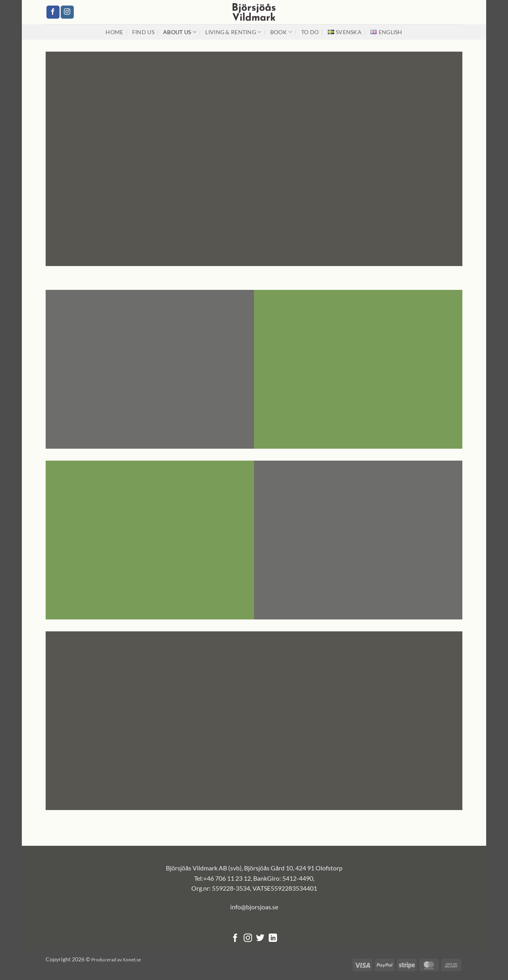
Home (114, 32)
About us (180, 32)
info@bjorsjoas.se (254, 907)
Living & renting (233, 32)
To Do (310, 32)
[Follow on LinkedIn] (273, 939)
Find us (143, 32)
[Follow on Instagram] (67, 12)
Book (281, 32)
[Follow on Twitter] (260, 939)
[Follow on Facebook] (53, 12)
